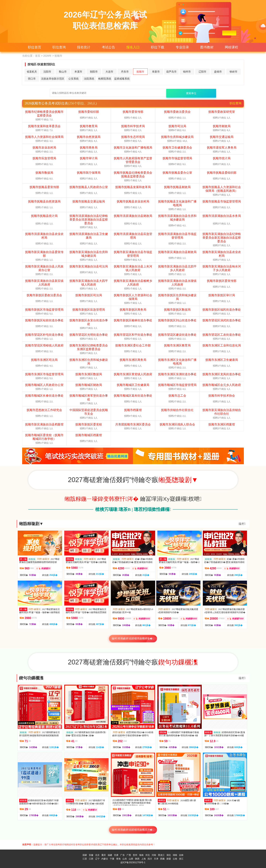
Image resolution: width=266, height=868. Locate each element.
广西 (129, 855)
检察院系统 (105, 79)
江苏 (85, 859)
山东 (125, 859)
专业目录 (182, 47)
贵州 (135, 855)
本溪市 (78, 72)
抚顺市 (140, 72)
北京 (97, 855)
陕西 (137, 859)
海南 (141, 855)
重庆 (104, 855)
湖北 (169, 855)
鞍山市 (63, 72)
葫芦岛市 (171, 72)
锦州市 (187, 72)
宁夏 (112, 859)
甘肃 (116, 855)
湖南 (175, 855)
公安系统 (74, 79)
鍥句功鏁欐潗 (31, 678)
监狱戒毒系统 (122, 79)
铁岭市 (233, 72)
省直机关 (32, 72)
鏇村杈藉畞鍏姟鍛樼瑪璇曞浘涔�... (133, 830)
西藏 (162, 859)
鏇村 (242, 524)
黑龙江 (161, 855)
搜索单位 (191, 93)
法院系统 (89, 79)
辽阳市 (202, 72)
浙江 (181, 859)
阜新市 (156, 72)
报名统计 (84, 47)
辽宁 (97, 859)
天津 (156, 859)
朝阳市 (94, 72)
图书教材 (207, 47)
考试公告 (108, 47)
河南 (154, 855)
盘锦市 (218, 72)
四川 (150, 859)
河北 (148, 855)
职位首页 (35, 47)
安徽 (91, 855)
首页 (38, 56)
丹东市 (125, 72)
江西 (91, 859)
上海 (144, 859)
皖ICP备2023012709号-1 (133, 862)
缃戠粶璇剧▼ (31, 524)
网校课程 (231, 47)
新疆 (169, 859)
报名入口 (133, 47)
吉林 (181, 855)
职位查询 (59, 47)
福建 (110, 855)
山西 (131, 859)
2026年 (47, 56)
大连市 (109, 72)
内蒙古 (105, 859)
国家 (85, 855)
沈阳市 (47, 72)
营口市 (32, 79)
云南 (175, 859)
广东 (122, 855)
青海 (118, 859)
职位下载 (158, 47)
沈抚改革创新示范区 (53, 79)
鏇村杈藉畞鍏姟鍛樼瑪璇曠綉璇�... (133, 638)
